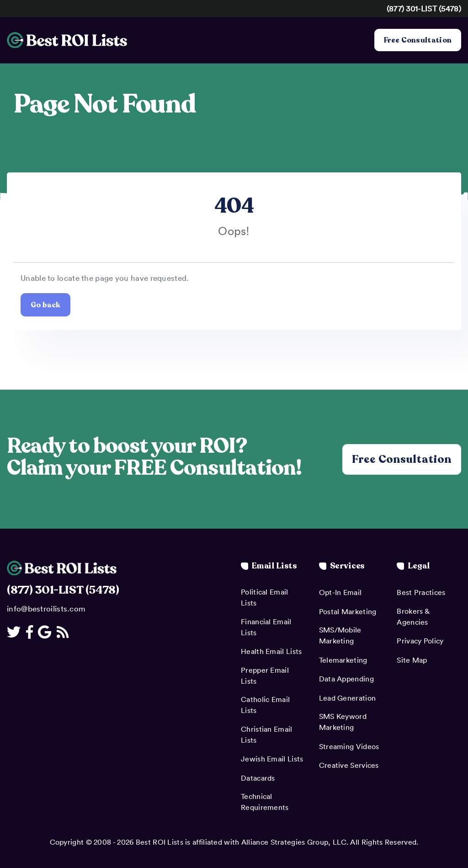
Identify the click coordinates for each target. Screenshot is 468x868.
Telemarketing (343, 660)
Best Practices (421, 592)
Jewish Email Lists (272, 759)
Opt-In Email (340, 592)
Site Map (412, 660)
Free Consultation (418, 40)
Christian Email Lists (267, 734)
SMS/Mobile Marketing (340, 635)
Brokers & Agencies (413, 616)
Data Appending (346, 679)
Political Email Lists (265, 597)
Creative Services (349, 765)
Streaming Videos (349, 746)
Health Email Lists (271, 651)
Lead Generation (348, 698)
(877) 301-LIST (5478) (424, 8)
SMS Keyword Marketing (343, 722)
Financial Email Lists (266, 627)
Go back (45, 305)
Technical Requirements (265, 802)
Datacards (258, 778)
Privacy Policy (420, 641)
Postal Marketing (348, 611)
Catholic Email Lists (265, 705)
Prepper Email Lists (265, 675)
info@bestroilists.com (46, 608)
